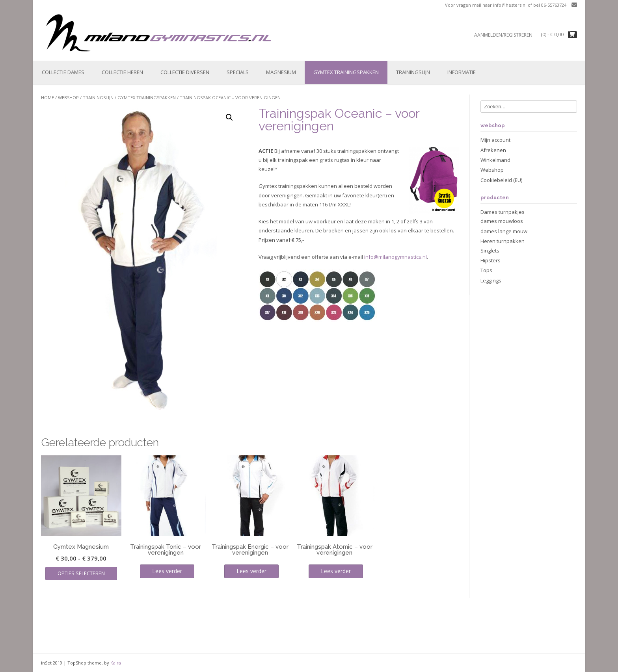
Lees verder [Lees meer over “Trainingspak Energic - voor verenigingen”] (251, 571)
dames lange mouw (504, 231)
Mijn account (495, 140)
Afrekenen (493, 150)
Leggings (491, 280)
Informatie (462, 72)
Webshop (68, 97)
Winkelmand (495, 160)
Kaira (116, 663)
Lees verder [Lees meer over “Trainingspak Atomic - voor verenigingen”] (336, 571)
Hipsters (490, 260)
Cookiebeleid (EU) (501, 180)
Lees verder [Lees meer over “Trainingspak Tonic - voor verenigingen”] (167, 571)
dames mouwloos (502, 221)
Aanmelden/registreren (503, 35)
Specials (238, 72)
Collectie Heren (122, 72)
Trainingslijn (413, 72)
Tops (486, 270)
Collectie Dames (63, 72)
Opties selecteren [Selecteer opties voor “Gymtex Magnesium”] (81, 573)
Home (47, 97)
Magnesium (281, 72)
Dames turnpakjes (503, 212)
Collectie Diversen (185, 72)
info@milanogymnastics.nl (396, 257)
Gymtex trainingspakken (346, 72)
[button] (229, 117)
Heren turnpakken (503, 241)
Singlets (490, 251)
